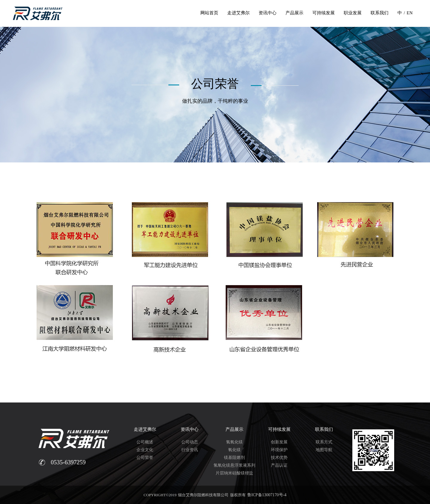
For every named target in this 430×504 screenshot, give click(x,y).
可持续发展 (324, 13)
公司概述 (145, 442)
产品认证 (279, 465)
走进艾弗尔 (238, 13)
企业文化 (145, 450)
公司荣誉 (145, 458)
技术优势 (279, 458)
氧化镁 (234, 450)
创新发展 (279, 442)
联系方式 (324, 442)
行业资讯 (190, 450)
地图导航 (324, 450)
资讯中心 (268, 13)
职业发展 (353, 13)
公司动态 (190, 442)
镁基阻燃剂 (234, 458)
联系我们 (380, 13)
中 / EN (405, 13)
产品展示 (294, 13)
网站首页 (209, 13)
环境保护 (279, 450)
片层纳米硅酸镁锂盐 (234, 473)
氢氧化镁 (234, 442)
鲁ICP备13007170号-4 (267, 495)
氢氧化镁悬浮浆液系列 (234, 465)
